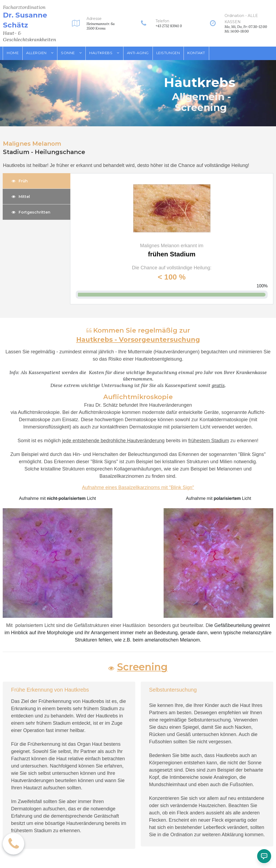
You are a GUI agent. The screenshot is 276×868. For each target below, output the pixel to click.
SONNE (71, 53)
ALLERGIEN (40, 53)
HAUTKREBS (104, 53)
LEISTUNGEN (168, 53)
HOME (13, 53)
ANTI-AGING (138, 53)
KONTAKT (196, 53)
